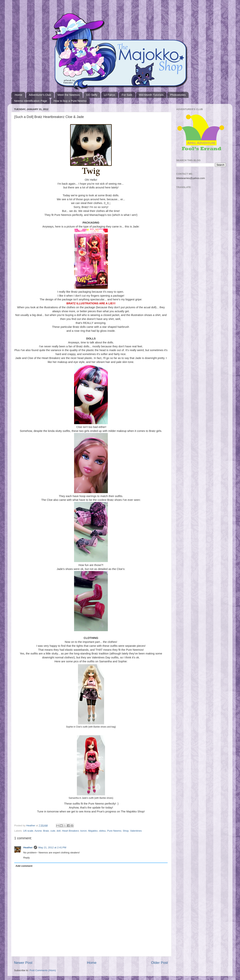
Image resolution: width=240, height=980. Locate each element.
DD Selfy (92, 95)
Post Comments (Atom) (43, 970)
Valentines (136, 831)
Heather (28, 847)
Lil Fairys (109, 95)
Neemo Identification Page (31, 101)
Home (19, 95)
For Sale (127, 95)
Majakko (93, 831)
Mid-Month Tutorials (151, 95)
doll (59, 831)
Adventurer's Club (40, 95)
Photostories (178, 95)
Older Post (159, 963)
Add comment (24, 866)
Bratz (46, 831)
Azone (38, 831)
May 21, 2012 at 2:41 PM (52, 847)
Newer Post (23, 963)
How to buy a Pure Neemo (70, 101)
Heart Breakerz (71, 831)
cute (53, 831)
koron (84, 831)
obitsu (102, 831)
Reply (27, 858)
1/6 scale (28, 831)
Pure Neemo (114, 831)
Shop (126, 831)
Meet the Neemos (69, 95)
